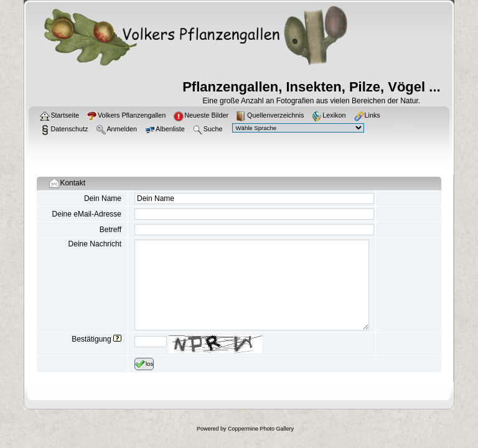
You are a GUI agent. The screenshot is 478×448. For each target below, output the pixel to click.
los (144, 364)
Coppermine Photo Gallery (261, 429)
